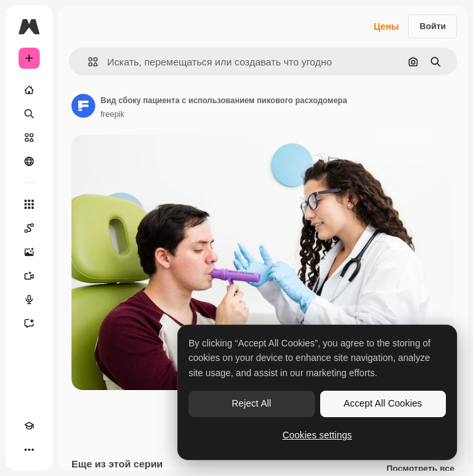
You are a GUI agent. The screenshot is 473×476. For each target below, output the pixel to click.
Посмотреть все (420, 469)
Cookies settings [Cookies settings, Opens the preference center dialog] (317, 435)
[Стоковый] (29, 138)
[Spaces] (29, 228)
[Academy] (29, 426)
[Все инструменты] (29, 204)
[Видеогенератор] (29, 276)
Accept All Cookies (383, 403)
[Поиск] (29, 114)
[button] (88, 62)
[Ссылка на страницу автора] (83, 106)
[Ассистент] (29, 323)
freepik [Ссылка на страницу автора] (112, 114)
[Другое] (29, 450)
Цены (387, 26)
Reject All (251, 403)
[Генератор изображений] (29, 252)
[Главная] (29, 90)
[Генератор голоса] (29, 299)
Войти (433, 26)
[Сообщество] (29, 161)
